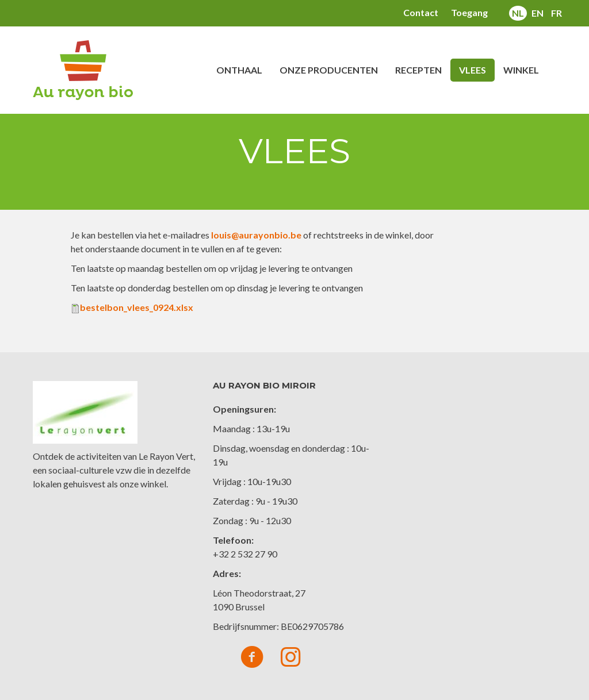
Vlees (473, 70)
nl (518, 13)
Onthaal (239, 70)
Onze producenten (329, 70)
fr (557, 13)
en (538, 13)
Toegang (469, 12)
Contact (421, 12)
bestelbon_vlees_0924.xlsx (137, 307)
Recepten (418, 70)
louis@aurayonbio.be (256, 235)
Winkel (521, 70)
